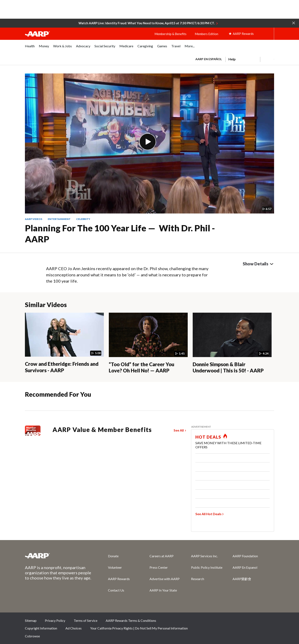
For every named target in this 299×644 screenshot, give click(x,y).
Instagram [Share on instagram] (255, 622)
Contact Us (116, 590)
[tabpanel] (233, 59)
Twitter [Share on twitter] (241, 622)
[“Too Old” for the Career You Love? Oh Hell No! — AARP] (148, 343)
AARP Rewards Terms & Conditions (131, 620)
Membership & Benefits (170, 34)
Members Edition (206, 34)
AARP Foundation (245, 556)
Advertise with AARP (165, 579)
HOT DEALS (208, 437)
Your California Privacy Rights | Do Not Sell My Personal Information (139, 628)
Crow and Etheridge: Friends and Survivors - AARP (62, 367)
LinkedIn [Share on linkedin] (269, 622)
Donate (113, 556)
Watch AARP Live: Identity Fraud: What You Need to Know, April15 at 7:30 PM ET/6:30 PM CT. (147, 23)
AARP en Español (209, 59)
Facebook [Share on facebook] (227, 622)
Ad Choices (74, 628)
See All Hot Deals (208, 514)
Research (198, 579)
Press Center (159, 567)
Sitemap (31, 620)
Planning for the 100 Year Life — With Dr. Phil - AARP (120, 234)
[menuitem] (30, 48)
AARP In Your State (163, 590)
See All (179, 430)
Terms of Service (86, 620)
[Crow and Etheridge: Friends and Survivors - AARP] (64, 343)
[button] (294, 23)
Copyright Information (41, 628)
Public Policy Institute (207, 567)
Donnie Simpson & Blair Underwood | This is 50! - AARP (228, 367)
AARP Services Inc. (204, 556)
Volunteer (115, 567)
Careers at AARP (162, 556)
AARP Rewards (119, 579)
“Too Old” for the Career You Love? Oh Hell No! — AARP (142, 367)
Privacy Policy (55, 620)
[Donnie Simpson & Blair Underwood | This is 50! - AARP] (232, 343)
